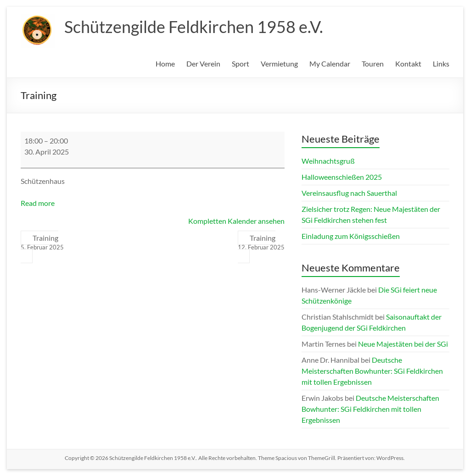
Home (165, 64)
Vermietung (279, 64)
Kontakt (408, 64)
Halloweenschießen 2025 (342, 177)
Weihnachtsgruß (328, 161)
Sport (241, 64)
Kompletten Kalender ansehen (236, 221)
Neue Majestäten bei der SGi (403, 344)
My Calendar (330, 64)
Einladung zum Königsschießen (351, 236)
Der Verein (203, 64)
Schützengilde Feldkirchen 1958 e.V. (194, 27)
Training (42, 243)
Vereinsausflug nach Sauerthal (349, 193)
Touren (373, 64)
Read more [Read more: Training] (38, 203)
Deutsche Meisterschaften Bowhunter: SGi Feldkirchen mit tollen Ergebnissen (372, 371)
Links (441, 64)
